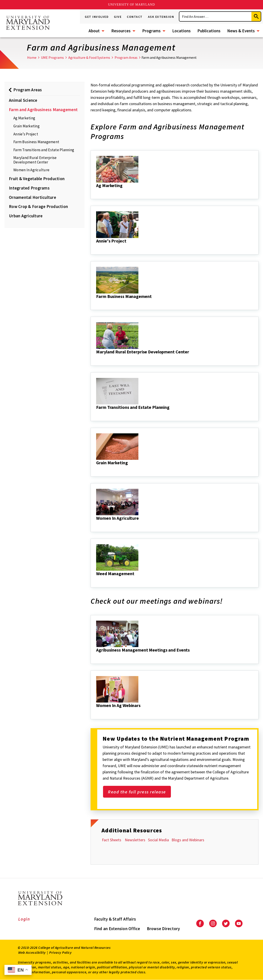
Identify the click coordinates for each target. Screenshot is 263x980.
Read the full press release (137, 792)
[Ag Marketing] (97, 192)
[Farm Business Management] (97, 302)
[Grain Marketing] (97, 469)
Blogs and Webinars (188, 840)
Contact (135, 17)
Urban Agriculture (26, 216)
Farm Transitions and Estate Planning (44, 150)
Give (118, 17)
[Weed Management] (97, 580)
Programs (151, 31)
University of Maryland (132, 5)
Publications (209, 31)
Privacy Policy (60, 952)
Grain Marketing (26, 126)
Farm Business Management (36, 142)
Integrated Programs (29, 188)
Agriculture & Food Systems (89, 57)
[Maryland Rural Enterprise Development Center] (97, 358)
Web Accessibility (32, 952)
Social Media (158, 840)
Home (32, 57)
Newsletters (135, 840)
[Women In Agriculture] (97, 524)
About (94, 31)
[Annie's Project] (97, 247)
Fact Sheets (112, 840)
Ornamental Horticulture (32, 197)
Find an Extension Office (117, 929)
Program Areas (126, 57)
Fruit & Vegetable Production (37, 179)
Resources (121, 31)
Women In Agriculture (31, 170)
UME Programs (52, 57)
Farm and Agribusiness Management (43, 110)
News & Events (241, 31)
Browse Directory (163, 929)
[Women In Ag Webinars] (97, 711)
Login (24, 919)
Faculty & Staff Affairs (115, 919)
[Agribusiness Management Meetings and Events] (97, 656)
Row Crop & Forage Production (38, 206)
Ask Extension (161, 17)
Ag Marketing (24, 118)
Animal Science (23, 100)
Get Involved (97, 17)
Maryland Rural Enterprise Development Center (35, 160)
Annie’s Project (26, 134)
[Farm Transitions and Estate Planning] (97, 413)
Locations (181, 31)
